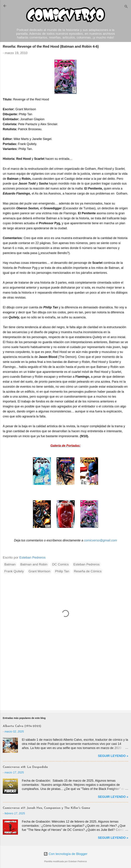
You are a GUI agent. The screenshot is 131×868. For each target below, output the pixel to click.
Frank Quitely (14, 571)
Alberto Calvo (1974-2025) (22, 726)
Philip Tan (62, 571)
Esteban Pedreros (87, 564)
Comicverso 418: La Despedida (25, 767)
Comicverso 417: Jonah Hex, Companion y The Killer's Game (46, 808)
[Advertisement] (65, 681)
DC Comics (60, 564)
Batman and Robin (34, 564)
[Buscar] (126, 7)
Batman (10, 564)
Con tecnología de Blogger (65, 854)
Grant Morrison (39, 571)
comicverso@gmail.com (100, 540)
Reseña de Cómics (88, 571)
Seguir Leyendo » (113, 756)
